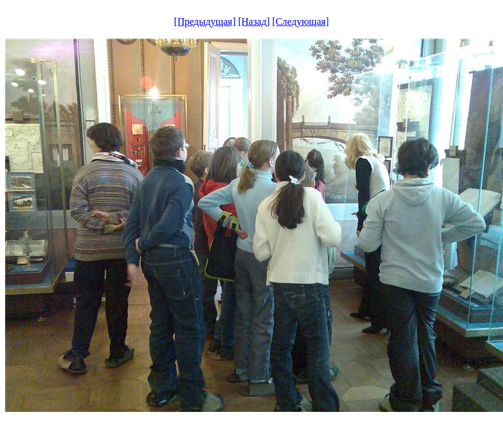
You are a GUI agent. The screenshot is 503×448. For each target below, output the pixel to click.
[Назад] (254, 21)
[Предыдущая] (205, 21)
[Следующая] (300, 21)
